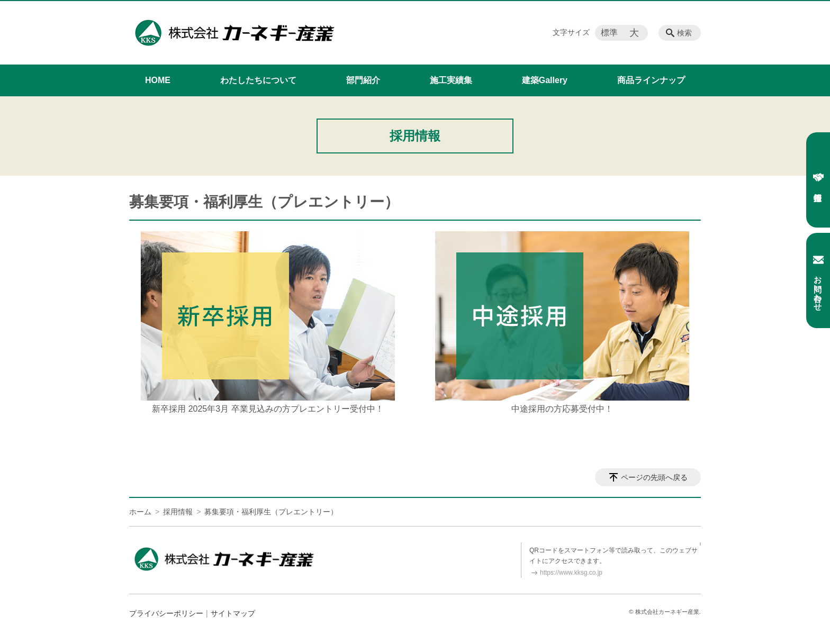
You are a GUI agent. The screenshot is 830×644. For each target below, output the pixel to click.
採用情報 (818, 177)
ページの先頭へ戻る (654, 477)
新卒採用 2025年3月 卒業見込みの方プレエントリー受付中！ (268, 409)
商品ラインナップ (651, 80)
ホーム (140, 512)
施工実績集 (451, 80)
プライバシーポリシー (166, 613)
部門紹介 (363, 80)
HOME (158, 80)
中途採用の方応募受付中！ (562, 409)
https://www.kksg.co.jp (571, 573)
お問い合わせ (818, 280)
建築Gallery (545, 80)
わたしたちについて (258, 80)
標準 (609, 33)
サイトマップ (233, 613)
